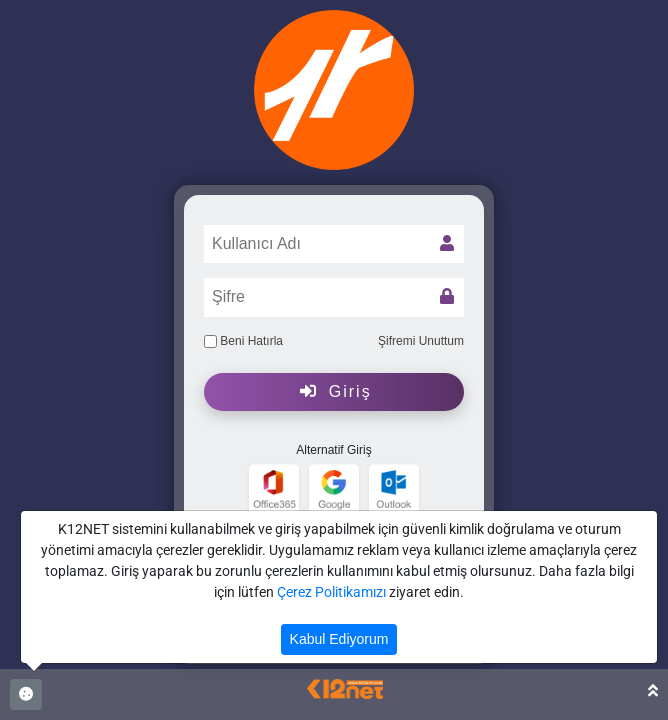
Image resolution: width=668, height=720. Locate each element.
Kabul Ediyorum (339, 639)
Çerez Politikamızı (331, 592)
